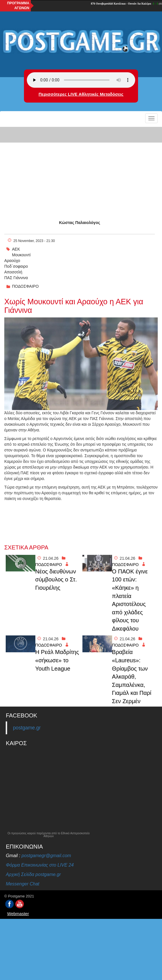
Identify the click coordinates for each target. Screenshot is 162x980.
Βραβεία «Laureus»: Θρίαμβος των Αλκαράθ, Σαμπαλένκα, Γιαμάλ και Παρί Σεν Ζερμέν (132, 676)
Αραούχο (12, 261)
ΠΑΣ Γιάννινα (16, 278)
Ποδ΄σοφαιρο (16, 266)
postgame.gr (27, 728)
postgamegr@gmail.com (46, 856)
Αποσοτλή (13, 272)
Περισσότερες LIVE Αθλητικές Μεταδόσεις (81, 94)
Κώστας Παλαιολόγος (80, 223)
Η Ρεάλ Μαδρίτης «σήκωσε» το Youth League (57, 660)
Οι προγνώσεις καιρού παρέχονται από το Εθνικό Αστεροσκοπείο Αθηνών (48, 835)
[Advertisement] (81, 168)
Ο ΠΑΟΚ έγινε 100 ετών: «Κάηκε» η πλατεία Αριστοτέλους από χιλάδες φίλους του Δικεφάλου (130, 600)
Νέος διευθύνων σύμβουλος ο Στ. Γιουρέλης (56, 580)
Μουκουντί (21, 255)
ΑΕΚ (16, 249)
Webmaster (18, 914)
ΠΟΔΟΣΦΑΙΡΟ (25, 286)
